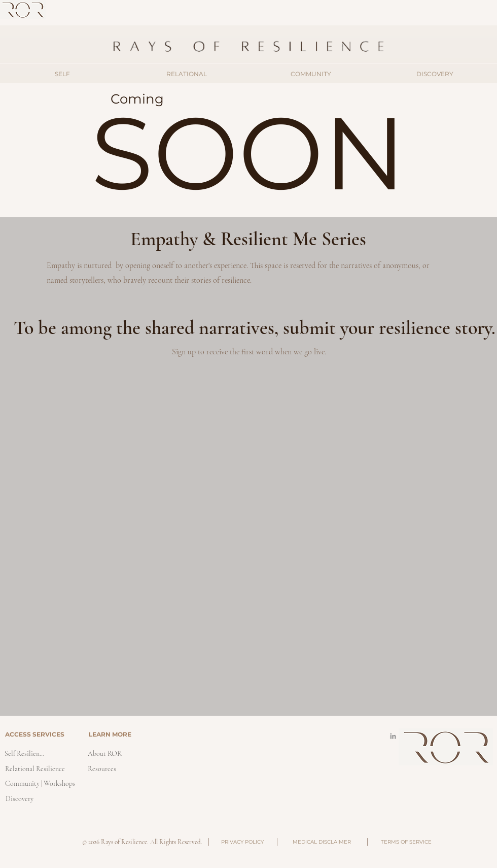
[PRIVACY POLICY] (242, 842)
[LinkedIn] (393, 736)
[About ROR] (105, 754)
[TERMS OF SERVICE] (406, 842)
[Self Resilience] (25, 754)
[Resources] (102, 769)
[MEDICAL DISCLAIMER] (322, 842)
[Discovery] (19, 799)
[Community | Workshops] (40, 783)
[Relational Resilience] (35, 769)
